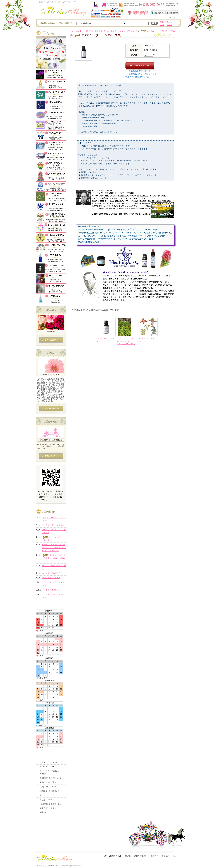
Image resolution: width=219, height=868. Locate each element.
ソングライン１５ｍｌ (51, 578)
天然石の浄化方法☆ (48, 782)
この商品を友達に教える (140, 71)
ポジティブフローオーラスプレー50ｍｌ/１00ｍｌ (54, 558)
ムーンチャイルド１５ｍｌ (53, 573)
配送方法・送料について (50, 791)
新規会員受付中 (120, 13)
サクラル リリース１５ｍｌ (54, 525)
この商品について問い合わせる (143, 74)
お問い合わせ (172, 13)
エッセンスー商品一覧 (56, 23)
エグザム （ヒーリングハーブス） (158, 31)
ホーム (75, 31)
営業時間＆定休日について (50, 778)
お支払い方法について (49, 787)
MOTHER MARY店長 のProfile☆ (49, 772)
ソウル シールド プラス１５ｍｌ (54, 519)
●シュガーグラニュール (128, 31)
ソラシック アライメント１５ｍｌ (54, 584)
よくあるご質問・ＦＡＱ (50, 800)
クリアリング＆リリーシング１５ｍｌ (54, 531)
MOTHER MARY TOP (113, 856)
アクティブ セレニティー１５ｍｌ (54, 596)
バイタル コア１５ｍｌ (52, 590)
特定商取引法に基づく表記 (137, 77)
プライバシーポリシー (49, 808)
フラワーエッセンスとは (50, 762)
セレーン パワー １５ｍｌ (54, 539)
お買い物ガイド (158, 13)
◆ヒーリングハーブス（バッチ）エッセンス (98, 31)
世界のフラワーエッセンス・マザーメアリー (63, 12)
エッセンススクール (48, 767)
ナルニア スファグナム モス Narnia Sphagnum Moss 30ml (126, 341)
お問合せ (43, 812)
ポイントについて (47, 795)
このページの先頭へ (154, 368)
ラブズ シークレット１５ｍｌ (54, 567)
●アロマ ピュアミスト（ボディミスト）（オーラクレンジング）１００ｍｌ (54, 548)
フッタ (54, 858)
